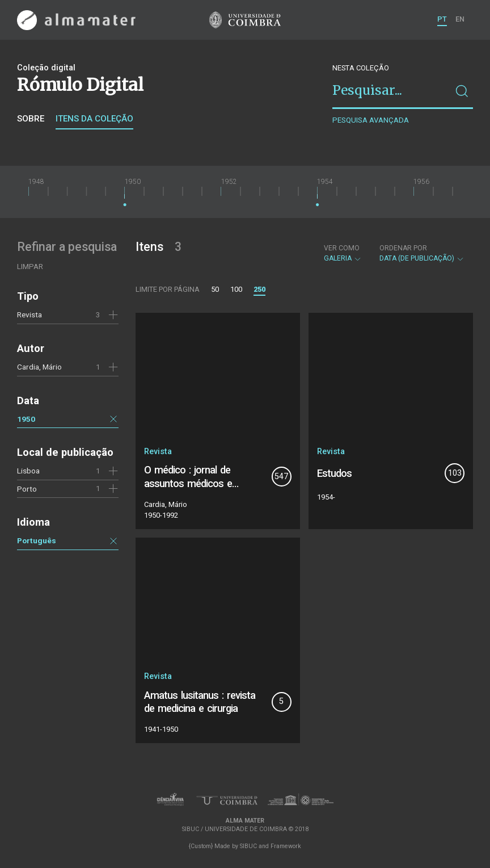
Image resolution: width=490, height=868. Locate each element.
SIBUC (248, 846)
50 (215, 289)
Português (37, 540)
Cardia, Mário (39, 367)
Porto (27, 489)
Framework (286, 846)
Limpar (30, 267)
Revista (29, 315)
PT (442, 19)
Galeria (343, 253)
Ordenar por (403, 248)
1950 (26, 419)
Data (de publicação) (422, 253)
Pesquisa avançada (371, 120)
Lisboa (28, 471)
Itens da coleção (94, 119)
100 (236, 289)
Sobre (31, 119)
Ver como (342, 248)
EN (460, 19)
